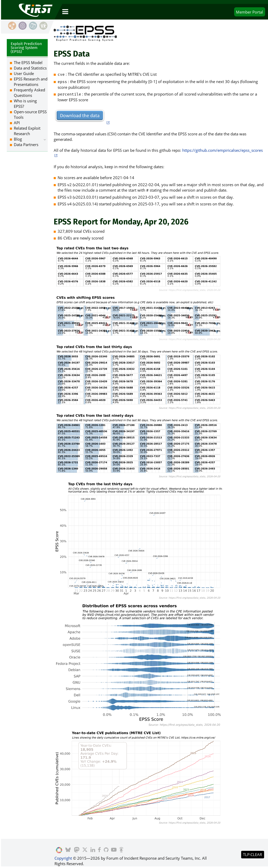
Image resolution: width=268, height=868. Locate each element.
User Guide (24, 73)
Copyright (63, 858)
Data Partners (26, 144)
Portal (249, 12)
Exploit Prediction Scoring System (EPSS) (26, 48)
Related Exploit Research (27, 131)
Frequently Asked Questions (29, 93)
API (17, 123)
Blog (18, 139)
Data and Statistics (30, 68)
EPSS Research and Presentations (31, 82)
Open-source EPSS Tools (30, 114)
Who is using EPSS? (25, 103)
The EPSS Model (28, 62)
